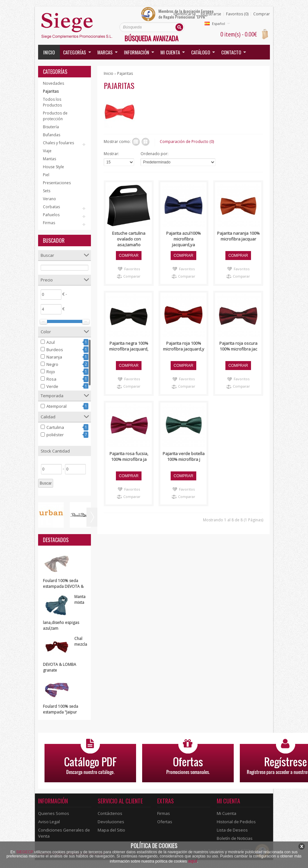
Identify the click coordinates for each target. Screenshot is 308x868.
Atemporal (57, 406)
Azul (51, 342)
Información (137, 52)
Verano (49, 199)
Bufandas (52, 135)
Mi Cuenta (227, 813)
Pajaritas (51, 91)
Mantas (49, 159)
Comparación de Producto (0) (187, 142)
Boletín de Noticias (235, 838)
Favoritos (132, 269)
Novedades (53, 83)
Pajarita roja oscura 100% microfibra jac (238, 346)
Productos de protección (55, 116)
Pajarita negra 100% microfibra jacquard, (129, 346)
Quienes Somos (54, 813)
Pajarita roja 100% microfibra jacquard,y (184, 346)
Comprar (262, 14)
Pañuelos (51, 215)
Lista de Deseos (232, 830)
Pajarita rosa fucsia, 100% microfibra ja (129, 456)
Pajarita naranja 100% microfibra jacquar (238, 236)
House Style (53, 167)
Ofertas (165, 822)
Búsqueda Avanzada (151, 38)
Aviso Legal (49, 822)
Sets (47, 191)
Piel (46, 175)
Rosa (51, 379)
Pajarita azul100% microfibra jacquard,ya (183, 239)
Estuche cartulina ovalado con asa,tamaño (129, 239)
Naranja (54, 357)
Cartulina (55, 427)
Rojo (51, 372)
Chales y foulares (58, 143)
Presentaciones (57, 183)
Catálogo (201, 52)
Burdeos (55, 350)
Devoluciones (111, 822)
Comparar (132, 276)
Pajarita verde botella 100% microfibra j (184, 456)
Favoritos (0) (237, 14)
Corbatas (51, 207)
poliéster (55, 435)
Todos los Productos (52, 102)
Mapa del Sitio (111, 830)
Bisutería (51, 127)
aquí (193, 861)
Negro (52, 364)
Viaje (47, 151)
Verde (52, 386)
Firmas (49, 223)
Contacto (231, 52)
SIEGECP (25, 852)
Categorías (75, 52)
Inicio (49, 52)
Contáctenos (110, 813)
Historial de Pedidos (236, 822)
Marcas (105, 52)
